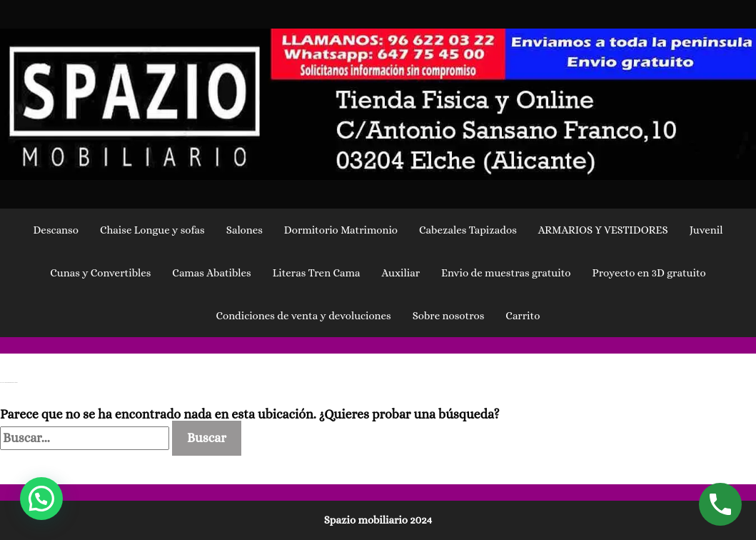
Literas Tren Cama (317, 273)
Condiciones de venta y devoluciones (304, 316)
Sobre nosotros (449, 316)
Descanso (56, 230)
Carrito (523, 316)
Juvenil (706, 230)
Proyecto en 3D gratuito (649, 273)
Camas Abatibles (211, 273)
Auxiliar (400, 273)
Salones (245, 230)
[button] (41, 499)
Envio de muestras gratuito (506, 273)
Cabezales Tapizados (468, 230)
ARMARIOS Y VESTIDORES (603, 230)
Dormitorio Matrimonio (341, 230)
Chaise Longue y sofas (152, 230)
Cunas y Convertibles (100, 273)
